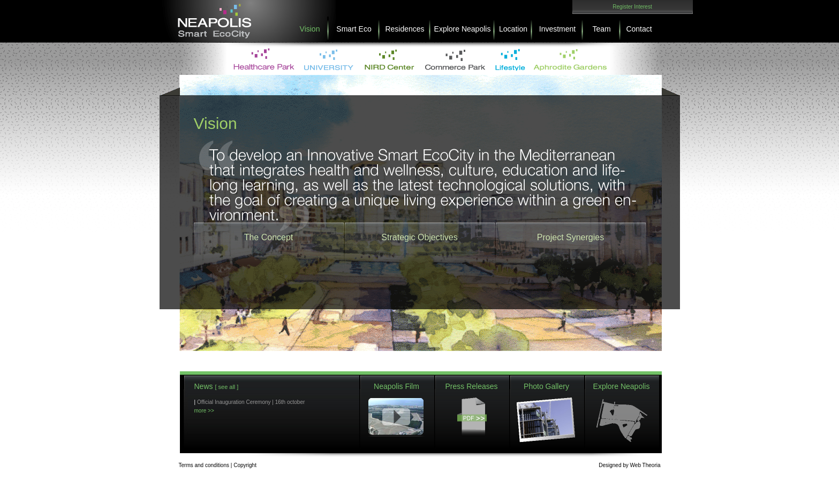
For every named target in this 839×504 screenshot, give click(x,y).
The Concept (269, 237)
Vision (310, 29)
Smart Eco (354, 29)
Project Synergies (570, 237)
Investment (557, 29)
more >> (204, 411)
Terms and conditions (204, 465)
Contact (639, 29)
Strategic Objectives (419, 237)
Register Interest (632, 7)
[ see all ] (226, 387)
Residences (405, 29)
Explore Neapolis (463, 29)
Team (601, 29)
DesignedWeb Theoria (629, 465)
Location (513, 29)
